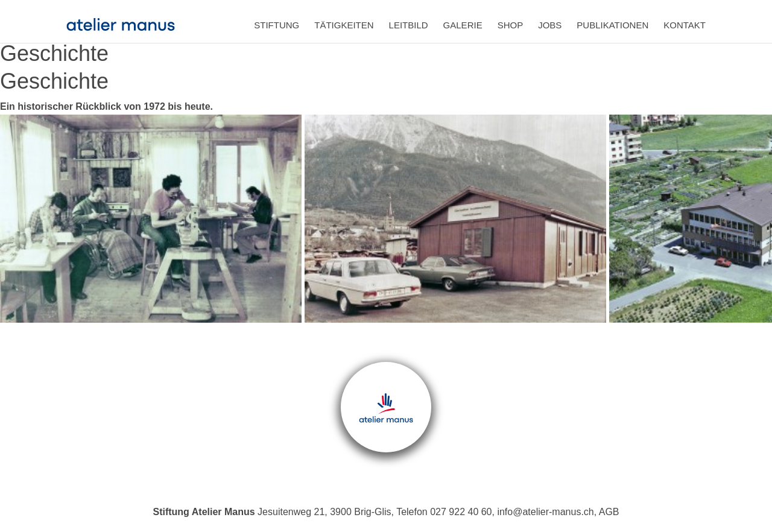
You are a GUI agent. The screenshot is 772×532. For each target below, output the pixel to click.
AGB (609, 512)
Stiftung (277, 25)
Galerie (463, 25)
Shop (511, 25)
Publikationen (612, 25)
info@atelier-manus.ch (545, 512)
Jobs (550, 25)
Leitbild (409, 25)
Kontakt (685, 25)
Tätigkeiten (344, 25)
